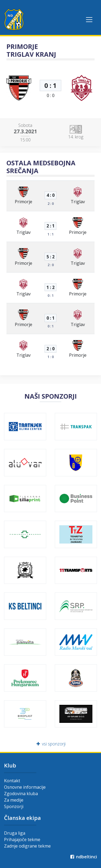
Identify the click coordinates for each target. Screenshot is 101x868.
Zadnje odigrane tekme (27, 846)
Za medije (14, 800)
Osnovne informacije (25, 787)
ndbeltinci (83, 857)
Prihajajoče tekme (22, 840)
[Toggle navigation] (89, 20)
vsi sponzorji (51, 744)
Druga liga (15, 833)
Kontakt (12, 781)
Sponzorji (14, 806)
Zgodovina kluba (21, 794)
